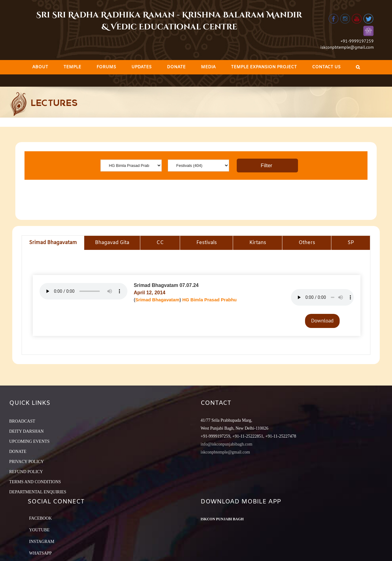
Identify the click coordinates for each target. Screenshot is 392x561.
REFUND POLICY (26, 472)
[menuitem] (40, 67)
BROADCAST (22, 421)
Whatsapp (40, 553)
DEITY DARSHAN (26, 431)
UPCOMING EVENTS (29, 441)
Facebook (40, 518)
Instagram (42, 542)
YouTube (39, 530)
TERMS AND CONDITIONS (35, 482)
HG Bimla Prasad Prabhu (209, 300)
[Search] (358, 67)
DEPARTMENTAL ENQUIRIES (38, 492)
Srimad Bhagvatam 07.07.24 (166, 285)
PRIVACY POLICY (26, 462)
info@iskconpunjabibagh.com (226, 444)
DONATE (18, 452)
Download (322, 321)
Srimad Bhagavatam (157, 300)
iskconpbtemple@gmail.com (347, 47)
